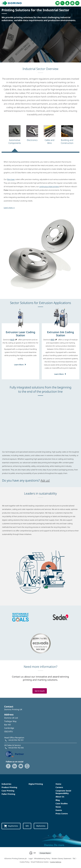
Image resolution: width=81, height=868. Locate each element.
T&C (74, 859)
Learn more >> (9, 208)
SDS (27, 826)
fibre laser (11, 179)
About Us (60, 797)
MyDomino (41, 826)
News (58, 807)
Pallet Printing (8, 794)
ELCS (12, 340)
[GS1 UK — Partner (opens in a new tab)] (15, 754)
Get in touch (40, 691)
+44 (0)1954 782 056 (16, 748)
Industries (6, 784)
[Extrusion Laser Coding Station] (20, 334)
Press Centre (62, 814)
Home (58, 784)
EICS (53, 340)
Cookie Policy (25, 862)
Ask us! (45, 480)
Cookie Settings (56, 862)
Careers (59, 787)
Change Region (45, 853)
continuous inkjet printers (49, 187)
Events (59, 810)
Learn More (21, 365)
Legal (31, 859)
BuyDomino (11, 826)
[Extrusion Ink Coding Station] (61, 334)
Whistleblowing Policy (42, 859)
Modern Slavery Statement (61, 859)
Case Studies (62, 803)
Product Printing (9, 787)
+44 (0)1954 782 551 (16, 740)
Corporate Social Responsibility (63, 792)
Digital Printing (36, 784)
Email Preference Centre (40, 862)
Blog (58, 800)
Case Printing (8, 791)
